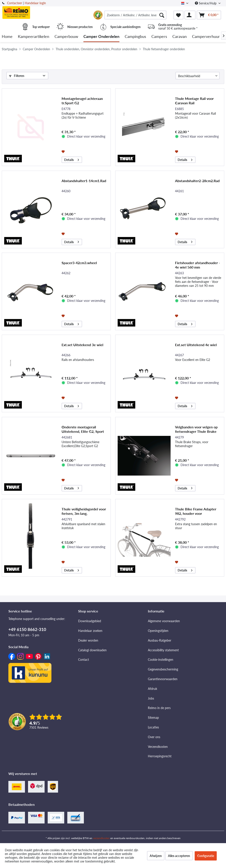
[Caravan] (180, 37)
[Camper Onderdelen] (101, 37)
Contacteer (15, 3)
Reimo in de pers (159, 708)
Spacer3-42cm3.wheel (79, 263)
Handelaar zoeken (90, 631)
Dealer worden (88, 640)
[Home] (7, 37)
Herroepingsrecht (160, 756)
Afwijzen (156, 856)
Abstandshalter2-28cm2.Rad (197, 181)
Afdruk (153, 689)
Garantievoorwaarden (163, 679)
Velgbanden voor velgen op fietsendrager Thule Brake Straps (196, 429)
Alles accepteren (179, 856)
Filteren (17, 76)
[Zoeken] (162, 15)
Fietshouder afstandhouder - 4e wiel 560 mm (198, 265)
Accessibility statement (163, 650)
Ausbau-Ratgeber (160, 640)
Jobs (151, 698)
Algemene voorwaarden (164, 621)
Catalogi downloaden (92, 650)
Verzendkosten (158, 747)
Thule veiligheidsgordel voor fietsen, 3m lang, (84, 511)
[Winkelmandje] (209, 15)
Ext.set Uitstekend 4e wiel (196, 345)
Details (72, 159)
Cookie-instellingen (161, 660)
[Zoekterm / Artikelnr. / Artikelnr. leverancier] (135, 15)
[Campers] (159, 37)
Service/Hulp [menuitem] (206, 3)
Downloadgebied (90, 621)
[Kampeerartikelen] (34, 37)
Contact (84, 660)
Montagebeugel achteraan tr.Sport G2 (82, 101)
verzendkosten (101, 838)
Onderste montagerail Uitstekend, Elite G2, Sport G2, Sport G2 (83, 429)
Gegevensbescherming (163, 669)
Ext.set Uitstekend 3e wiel (82, 345)
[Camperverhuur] (206, 37)
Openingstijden (158, 631)
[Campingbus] (135, 37)
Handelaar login (35, 3)
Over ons (154, 737)
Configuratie (206, 856)
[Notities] (178, 15)
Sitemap (153, 718)
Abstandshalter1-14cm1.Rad (84, 181)
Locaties (153, 727)
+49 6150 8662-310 (27, 629)
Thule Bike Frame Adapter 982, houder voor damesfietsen (196, 511)
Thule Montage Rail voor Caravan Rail (194, 101)
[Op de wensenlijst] (64, 151)
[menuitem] (135, 15)
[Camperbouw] (66, 37)
